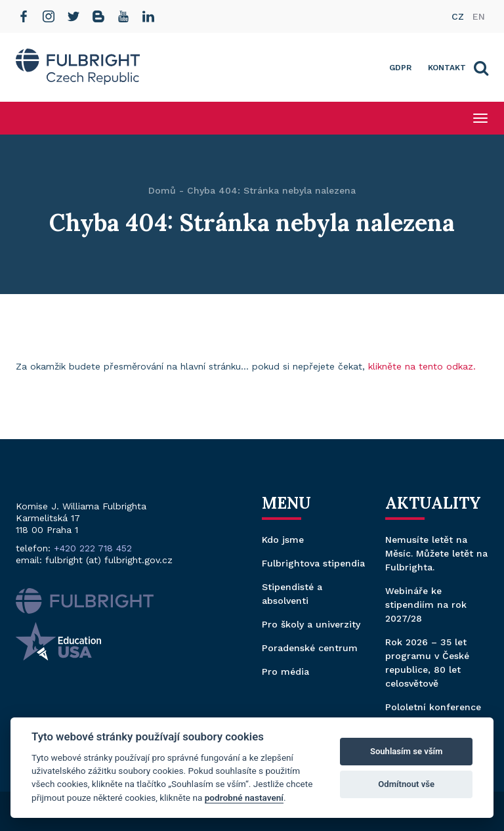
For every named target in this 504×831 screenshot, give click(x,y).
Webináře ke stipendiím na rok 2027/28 (426, 605)
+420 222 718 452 (93, 548)
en (479, 16)
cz (458, 16)
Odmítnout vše (406, 784)
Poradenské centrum (310, 648)
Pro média (285, 671)
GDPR (400, 68)
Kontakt (447, 68)
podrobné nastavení (244, 798)
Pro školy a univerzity (311, 624)
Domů (162, 190)
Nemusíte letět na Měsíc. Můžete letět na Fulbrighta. (436, 553)
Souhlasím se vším (407, 751)
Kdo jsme (283, 540)
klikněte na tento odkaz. (422, 366)
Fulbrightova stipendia (313, 563)
